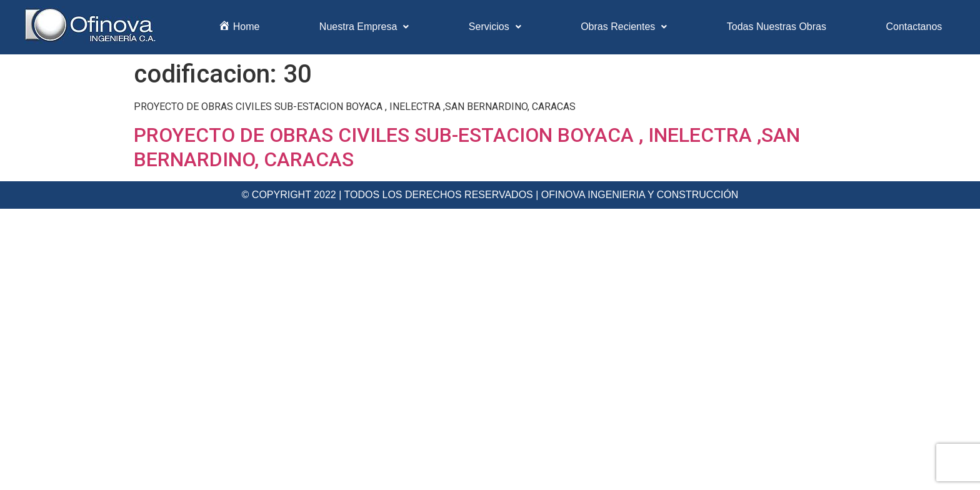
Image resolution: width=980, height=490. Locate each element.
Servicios (495, 27)
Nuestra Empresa (364, 27)
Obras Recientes (624, 27)
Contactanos (914, 27)
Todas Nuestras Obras (777, 27)
